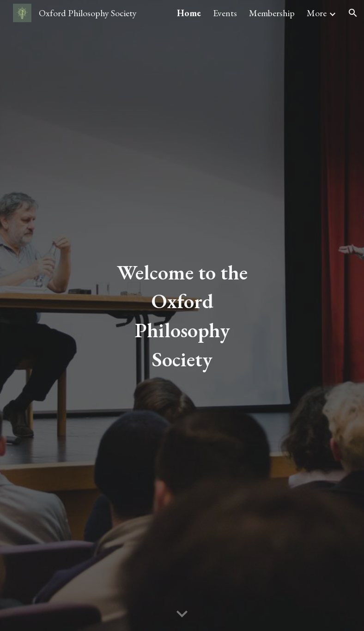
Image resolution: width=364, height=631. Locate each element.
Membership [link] (272, 13)
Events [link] (225, 13)
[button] (353, 13)
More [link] (317, 13)
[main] (182, 315)
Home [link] (189, 13)
